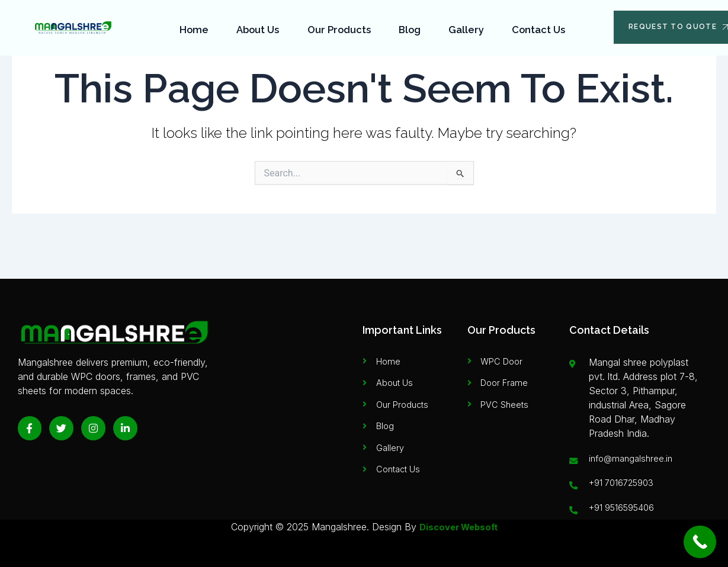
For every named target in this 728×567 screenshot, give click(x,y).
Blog (410, 26)
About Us (259, 26)
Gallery (465, 26)
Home (196, 26)
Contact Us (536, 26)
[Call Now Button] (700, 542)
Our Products (340, 26)
